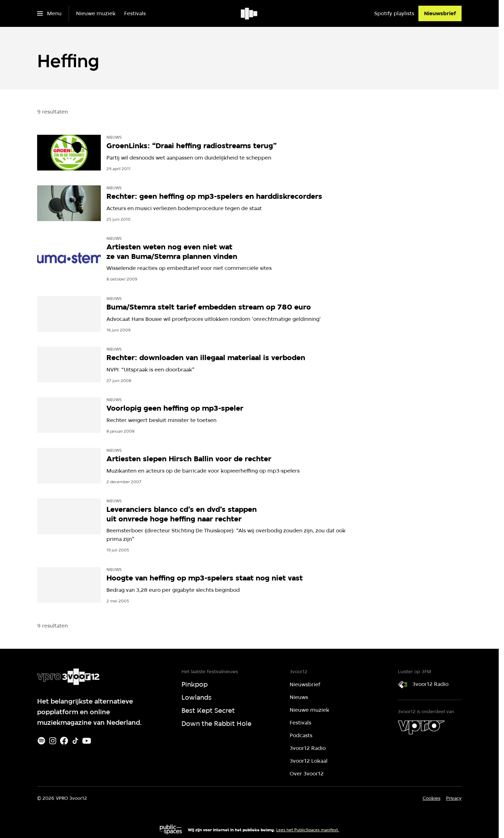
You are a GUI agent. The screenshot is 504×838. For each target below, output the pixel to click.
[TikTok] (75, 741)
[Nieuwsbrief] (440, 13)
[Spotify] (41, 741)
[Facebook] (64, 741)
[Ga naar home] (250, 13)
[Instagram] (53, 741)
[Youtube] (87, 741)
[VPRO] (421, 727)
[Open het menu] (49, 13)
